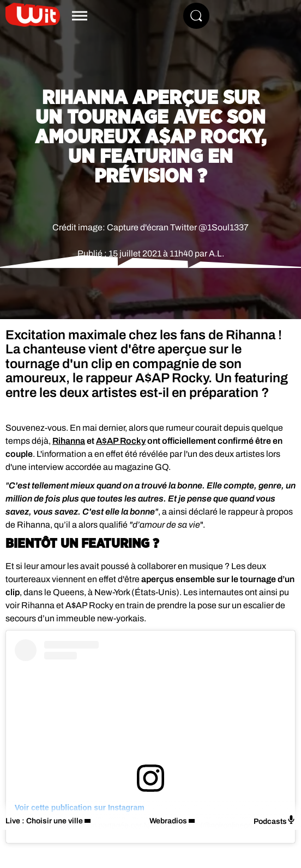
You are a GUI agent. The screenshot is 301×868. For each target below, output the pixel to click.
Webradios (168, 821)
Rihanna (69, 441)
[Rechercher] (196, 16)
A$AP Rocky (121, 441)
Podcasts (275, 820)
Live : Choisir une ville (44, 821)
